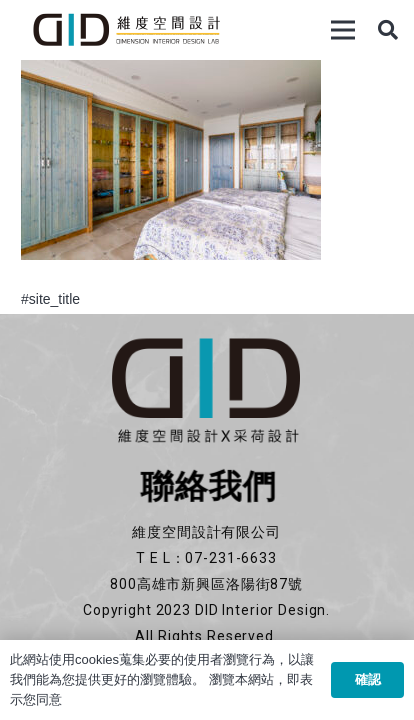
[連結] (126, 30)
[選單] (343, 30)
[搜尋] (388, 30)
